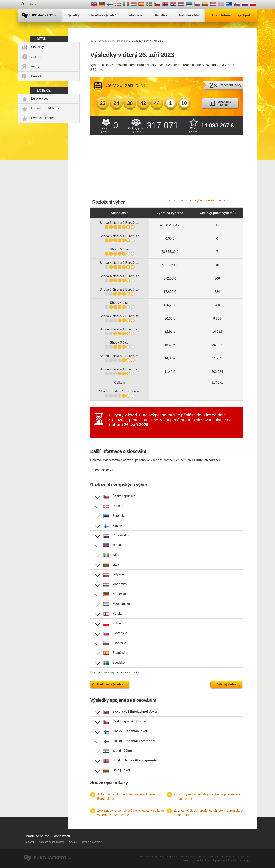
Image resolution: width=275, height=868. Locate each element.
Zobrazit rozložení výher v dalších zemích (198, 200)
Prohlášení (29, 842)
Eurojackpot (39, 98)
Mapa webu (62, 836)
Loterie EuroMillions (45, 108)
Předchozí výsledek (110, 684)
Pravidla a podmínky (92, 842)
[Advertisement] (167, 169)
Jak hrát (37, 57)
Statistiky (37, 47)
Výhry (35, 66)
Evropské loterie (42, 118)
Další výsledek (226, 684)
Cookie (73, 842)
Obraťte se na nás (37, 836)
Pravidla (37, 76)
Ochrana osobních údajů (52, 842)
